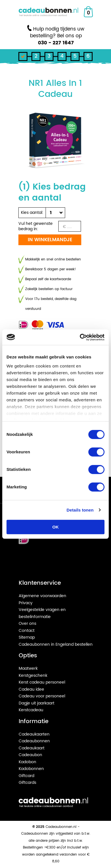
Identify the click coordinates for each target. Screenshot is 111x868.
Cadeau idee (31, 689)
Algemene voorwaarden (42, 596)
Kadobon (27, 762)
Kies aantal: (32, 213)
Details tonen (80, 510)
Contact (27, 631)
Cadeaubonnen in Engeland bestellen (56, 644)
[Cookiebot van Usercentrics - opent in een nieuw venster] (80, 337)
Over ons (27, 624)
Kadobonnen (31, 769)
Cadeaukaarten (34, 734)
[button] (54, 213)
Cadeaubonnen (34, 741)
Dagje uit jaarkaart (37, 703)
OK (56, 527)
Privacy (26, 603)
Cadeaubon (30, 755)
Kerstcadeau (31, 710)
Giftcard (26, 776)
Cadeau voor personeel (42, 696)
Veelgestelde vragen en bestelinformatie (42, 613)
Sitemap (27, 637)
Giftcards (27, 783)
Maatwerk (28, 668)
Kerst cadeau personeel (42, 682)
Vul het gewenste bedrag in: (36, 226)
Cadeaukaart (32, 748)
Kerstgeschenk (33, 676)
